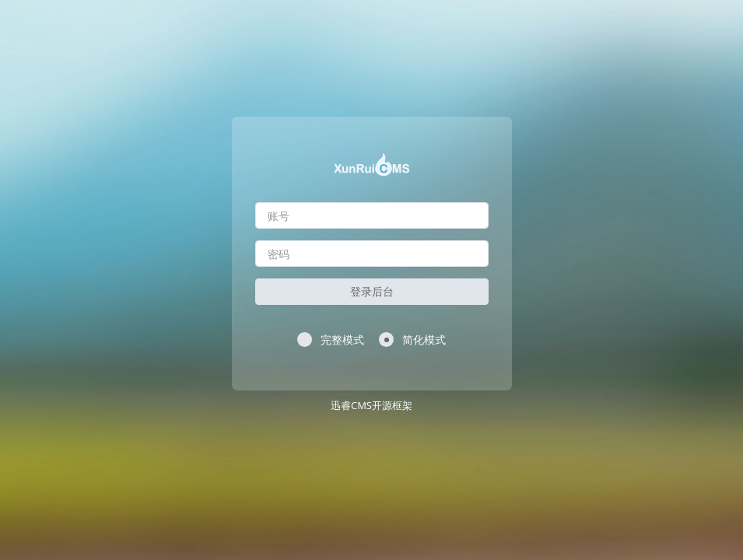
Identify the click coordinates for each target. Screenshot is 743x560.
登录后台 (372, 291)
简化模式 (412, 339)
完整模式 (331, 339)
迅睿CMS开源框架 (371, 405)
